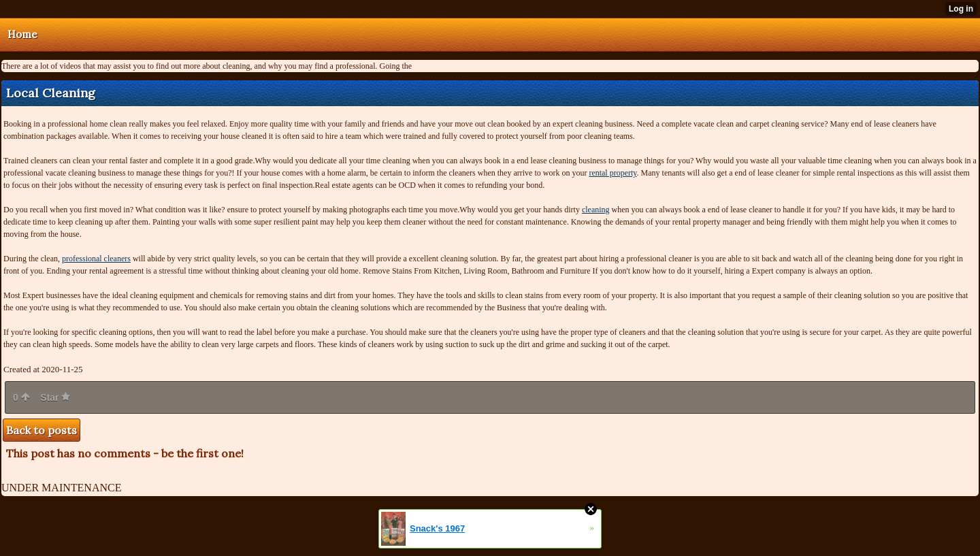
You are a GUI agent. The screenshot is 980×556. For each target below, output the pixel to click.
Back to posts (42, 430)
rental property (612, 173)
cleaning (596, 210)
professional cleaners (96, 259)
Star (55, 397)
